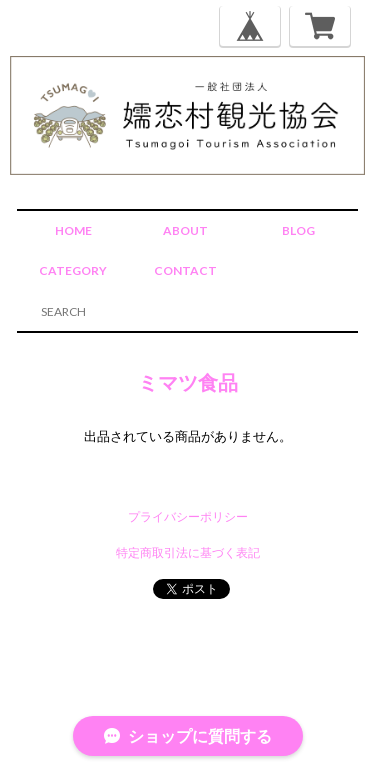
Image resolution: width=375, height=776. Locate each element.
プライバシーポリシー (188, 516)
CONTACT (185, 270)
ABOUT (185, 230)
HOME (73, 230)
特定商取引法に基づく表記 (188, 552)
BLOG (298, 230)
